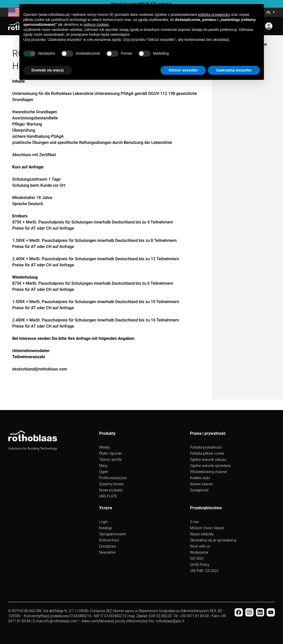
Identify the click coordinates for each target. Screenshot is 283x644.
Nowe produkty (111, 490)
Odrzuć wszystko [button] (183, 70)
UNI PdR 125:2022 (204, 571)
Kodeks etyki (200, 478)
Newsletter (107, 552)
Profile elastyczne (113, 478)
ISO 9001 (197, 559)
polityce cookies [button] (96, 24)
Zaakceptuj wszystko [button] (234, 70)
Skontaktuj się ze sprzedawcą (213, 540)
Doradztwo (107, 546)
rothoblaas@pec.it (170, 621)
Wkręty (104, 447)
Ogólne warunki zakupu (208, 460)
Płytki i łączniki (110, 453)
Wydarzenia (199, 552)
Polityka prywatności (206, 447)
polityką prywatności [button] (214, 15)
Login (103, 522)
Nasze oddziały (202, 534)
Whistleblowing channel (208, 472)
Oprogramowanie (113, 534)
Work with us (200, 546)
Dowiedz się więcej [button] (48, 70)
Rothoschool (109, 540)
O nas (194, 522)
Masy (103, 466)
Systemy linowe (111, 484)
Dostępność (199, 490)
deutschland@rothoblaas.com (40, 369)
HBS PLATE (108, 496)
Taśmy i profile (110, 460)
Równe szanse (201, 484)
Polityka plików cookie (207, 453)
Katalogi (105, 528)
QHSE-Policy (200, 565)
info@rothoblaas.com (60, 621)
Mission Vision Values (207, 528)
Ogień (104, 472)
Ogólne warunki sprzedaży (210, 466)
